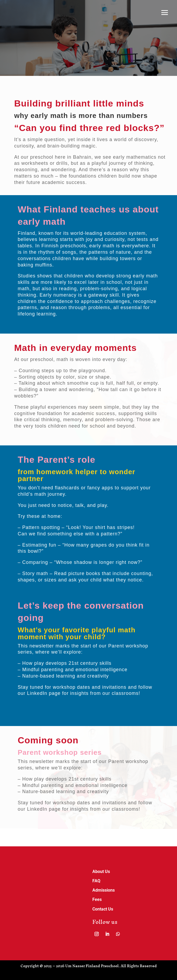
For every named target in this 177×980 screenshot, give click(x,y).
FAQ (96, 881)
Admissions (104, 890)
